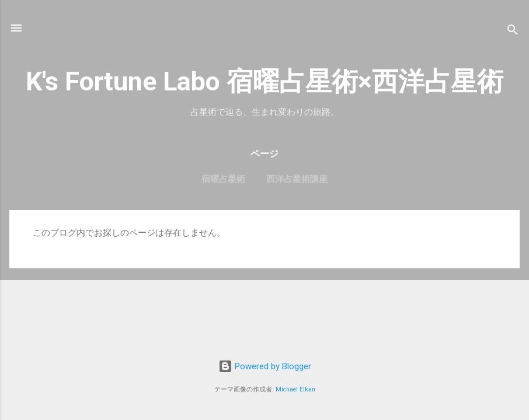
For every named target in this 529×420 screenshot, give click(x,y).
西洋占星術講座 (297, 179)
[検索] (513, 32)
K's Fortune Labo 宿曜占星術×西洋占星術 (264, 81)
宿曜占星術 (223, 179)
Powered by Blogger (265, 366)
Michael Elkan (295, 389)
